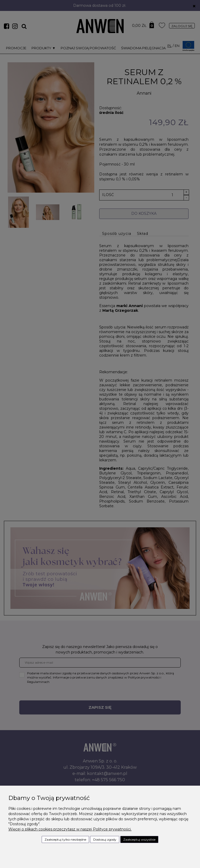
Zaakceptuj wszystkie (139, 839)
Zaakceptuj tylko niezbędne (65, 839)
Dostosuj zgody (105, 839)
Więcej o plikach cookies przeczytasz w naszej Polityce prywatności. (70, 829)
